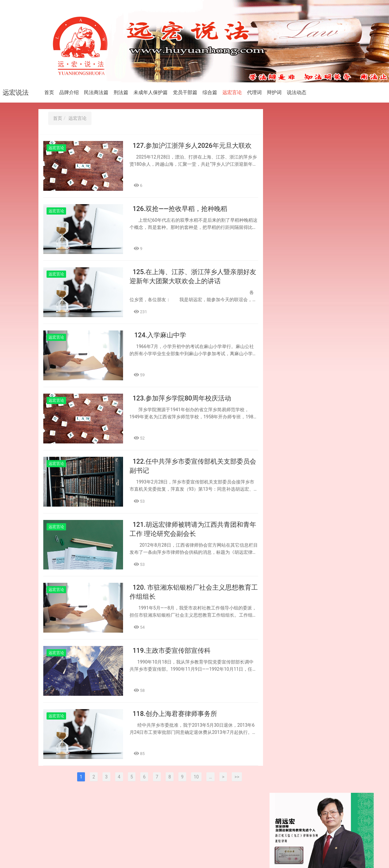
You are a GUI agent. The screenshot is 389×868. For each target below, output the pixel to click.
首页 (49, 92)
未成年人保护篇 (151, 92)
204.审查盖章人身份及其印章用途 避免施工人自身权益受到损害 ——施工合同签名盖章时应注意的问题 (312, 372)
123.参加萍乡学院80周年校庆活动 (182, 398)
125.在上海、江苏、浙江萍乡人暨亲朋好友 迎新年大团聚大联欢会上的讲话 (311, 342)
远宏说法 (16, 92)
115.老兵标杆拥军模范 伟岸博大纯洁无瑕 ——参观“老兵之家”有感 (311, 660)
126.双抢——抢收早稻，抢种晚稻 (180, 209)
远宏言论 (232, 92)
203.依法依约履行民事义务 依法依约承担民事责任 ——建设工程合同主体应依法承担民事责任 (312, 434)
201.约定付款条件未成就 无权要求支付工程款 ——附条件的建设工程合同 (312, 636)
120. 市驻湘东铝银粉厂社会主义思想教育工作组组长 (311, 504)
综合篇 (210, 92)
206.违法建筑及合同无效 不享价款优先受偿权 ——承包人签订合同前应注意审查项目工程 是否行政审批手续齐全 (312, 285)
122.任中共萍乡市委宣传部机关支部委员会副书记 (310, 457)
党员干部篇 (185, 92)
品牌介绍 (69, 92)
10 (196, 777)
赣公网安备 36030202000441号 (219, 852)
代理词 (254, 92)
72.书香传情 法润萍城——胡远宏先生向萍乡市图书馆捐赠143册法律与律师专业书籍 (312, 610)
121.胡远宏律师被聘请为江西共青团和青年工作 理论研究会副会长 (311, 481)
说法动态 (297, 92)
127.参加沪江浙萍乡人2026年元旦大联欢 (192, 146)
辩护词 (274, 92)
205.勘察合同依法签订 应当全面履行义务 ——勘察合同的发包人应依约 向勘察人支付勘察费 (312, 315)
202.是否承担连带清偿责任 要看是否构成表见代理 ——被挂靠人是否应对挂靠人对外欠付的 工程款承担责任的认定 (312, 567)
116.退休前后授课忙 (299, 590)
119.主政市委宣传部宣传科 (172, 651)
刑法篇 (121, 92)
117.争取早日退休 (296, 544)
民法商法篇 (96, 92)
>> (237, 777)
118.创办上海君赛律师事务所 (175, 714)
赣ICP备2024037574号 (160, 852)
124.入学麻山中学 (160, 335)
